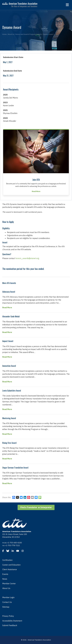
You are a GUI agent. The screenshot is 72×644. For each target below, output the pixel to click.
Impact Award (8, 341)
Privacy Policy (8, 616)
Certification (7, 560)
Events (5, 574)
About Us (6, 588)
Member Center (9, 584)
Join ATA (36, 180)
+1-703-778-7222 (12, 545)
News (5, 579)
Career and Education (11, 565)
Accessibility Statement (12, 621)
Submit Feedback (10, 625)
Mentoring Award (9, 418)
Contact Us (7, 602)
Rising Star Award (9, 443)
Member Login (8, 597)
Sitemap (6, 607)
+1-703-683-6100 (14, 543)
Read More (7, 307)
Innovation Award (9, 366)
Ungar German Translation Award (15, 468)
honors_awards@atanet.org (27, 258)
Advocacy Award (9, 292)
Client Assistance (10, 569)
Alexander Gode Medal (11, 316)
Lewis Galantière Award (12, 391)
